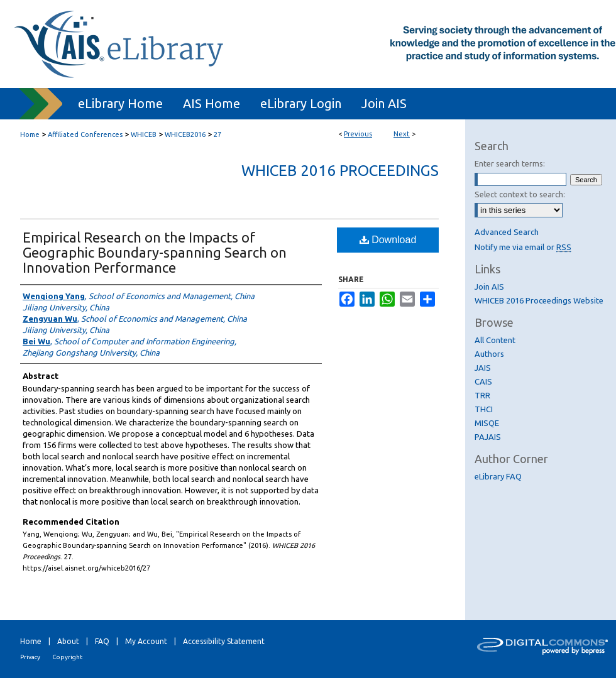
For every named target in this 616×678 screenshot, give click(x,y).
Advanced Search (507, 232)
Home (30, 134)
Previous (358, 134)
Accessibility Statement (224, 641)
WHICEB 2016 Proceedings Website (539, 300)
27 (217, 134)
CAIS (483, 381)
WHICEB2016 (185, 134)
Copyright (67, 657)
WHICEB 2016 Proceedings (340, 171)
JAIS (483, 368)
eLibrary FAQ (498, 476)
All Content (495, 340)
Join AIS (489, 287)
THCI (484, 409)
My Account (146, 641)
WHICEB (144, 134)
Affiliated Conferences (85, 134)
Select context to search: (520, 194)
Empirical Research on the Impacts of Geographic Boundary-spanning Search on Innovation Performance (155, 252)
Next (402, 134)
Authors (489, 354)
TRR (482, 395)
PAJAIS (488, 437)
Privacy (30, 657)
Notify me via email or (523, 247)
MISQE (487, 423)
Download (388, 240)
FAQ (102, 641)
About (68, 641)
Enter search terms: (510, 163)
